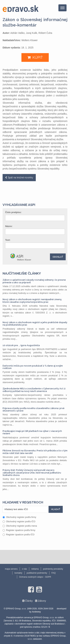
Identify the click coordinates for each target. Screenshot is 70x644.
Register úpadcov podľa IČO (18, 535)
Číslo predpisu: (13, 212)
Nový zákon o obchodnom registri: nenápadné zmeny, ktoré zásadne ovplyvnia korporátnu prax (32, 301)
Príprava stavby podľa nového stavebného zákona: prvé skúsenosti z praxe (34, 409)
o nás (24, 569)
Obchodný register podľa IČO (19, 521)
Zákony (42, 601)
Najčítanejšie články (22, 273)
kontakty (18, 573)
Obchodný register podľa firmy (19, 517)
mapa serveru (11, 569)
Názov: (9, 226)
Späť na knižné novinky (20, 178)
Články (29, 601)
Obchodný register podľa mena (20, 526)
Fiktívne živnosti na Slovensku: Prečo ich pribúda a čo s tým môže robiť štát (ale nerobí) (35, 452)
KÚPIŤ (38, 57)
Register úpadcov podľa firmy (19, 530)
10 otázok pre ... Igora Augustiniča (21, 345)
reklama (35, 569)
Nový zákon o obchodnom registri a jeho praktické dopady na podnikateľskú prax (35, 324)
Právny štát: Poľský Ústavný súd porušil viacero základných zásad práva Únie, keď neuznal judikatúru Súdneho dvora (32, 473)
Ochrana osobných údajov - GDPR (35, 577)
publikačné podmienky (37, 573)
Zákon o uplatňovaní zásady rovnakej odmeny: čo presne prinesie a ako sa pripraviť (34, 281)
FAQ (54, 573)
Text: (8, 240)
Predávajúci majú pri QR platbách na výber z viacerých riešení (32, 432)
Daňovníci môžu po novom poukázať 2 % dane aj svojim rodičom (33, 367)
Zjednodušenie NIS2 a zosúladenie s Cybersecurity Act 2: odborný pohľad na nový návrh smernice (34, 390)
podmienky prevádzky (53, 569)
